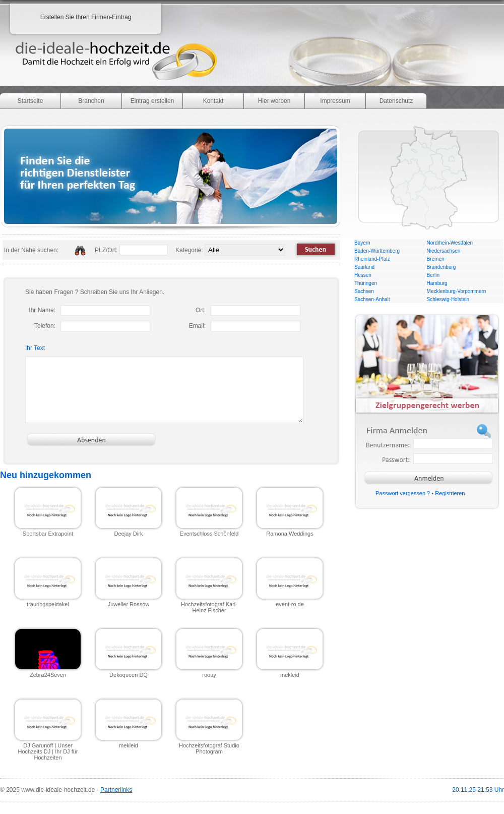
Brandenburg (442, 267)
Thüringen (366, 283)
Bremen (436, 259)
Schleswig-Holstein (448, 299)
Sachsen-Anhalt (372, 299)
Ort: (201, 310)
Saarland (364, 267)
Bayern (362, 243)
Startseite (30, 101)
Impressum (335, 101)
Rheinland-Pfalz (372, 259)
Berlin (433, 275)
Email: (197, 326)
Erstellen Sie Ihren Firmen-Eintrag (86, 17)
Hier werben (274, 101)
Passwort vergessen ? (403, 493)
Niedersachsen (444, 251)
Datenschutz (396, 101)
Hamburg (437, 283)
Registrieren (450, 493)
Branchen (91, 101)
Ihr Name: (42, 310)
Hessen (363, 275)
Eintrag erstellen (152, 101)
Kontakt (213, 101)
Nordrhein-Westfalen (450, 243)
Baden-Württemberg (377, 251)
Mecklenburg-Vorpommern (457, 291)
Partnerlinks (116, 790)
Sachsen (364, 291)
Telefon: (45, 326)
